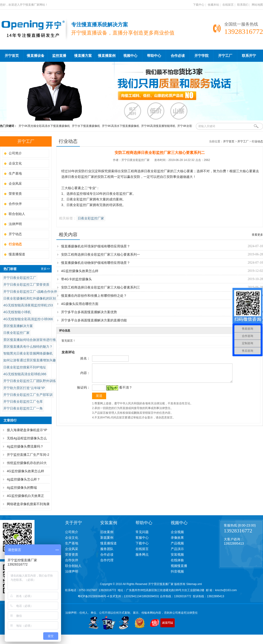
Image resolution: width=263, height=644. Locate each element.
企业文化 (15, 163)
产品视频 (177, 543)
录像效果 (177, 538)
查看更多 (257, 235)
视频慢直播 (179, 566)
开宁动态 (15, 234)
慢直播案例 (107, 56)
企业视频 (177, 532)
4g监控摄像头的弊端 (22, 488)
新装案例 (107, 538)
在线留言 (228, 5)
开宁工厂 (225, 56)
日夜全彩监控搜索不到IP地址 (25, 367)
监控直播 (59, 56)
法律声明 (15, 224)
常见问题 (142, 532)
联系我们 (243, 5)
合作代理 (107, 560)
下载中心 (199, 5)
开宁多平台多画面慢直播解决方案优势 (89, 312)
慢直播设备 (36, 56)
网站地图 (257, 5)
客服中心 (142, 538)
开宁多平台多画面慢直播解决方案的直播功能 (94, 320)
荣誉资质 (15, 194)
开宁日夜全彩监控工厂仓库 (23, 402)
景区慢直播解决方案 (18, 326)
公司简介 (15, 153)
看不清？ (125, 391)
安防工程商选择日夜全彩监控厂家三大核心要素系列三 (101, 287)
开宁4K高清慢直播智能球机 (158, 126)
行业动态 (257, 141)
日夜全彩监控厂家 (16, 333)
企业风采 (15, 183)
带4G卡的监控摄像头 (76, 279)
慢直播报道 (17, 254)
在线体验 (177, 560)
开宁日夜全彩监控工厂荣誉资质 (26, 285)
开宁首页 (12, 56)
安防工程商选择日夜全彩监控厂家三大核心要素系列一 (101, 254)
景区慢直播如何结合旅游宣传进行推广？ (33, 340)
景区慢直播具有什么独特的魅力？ (28, 347)
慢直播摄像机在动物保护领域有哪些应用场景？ (96, 263)
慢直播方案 (83, 56)
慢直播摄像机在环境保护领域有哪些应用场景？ (96, 246)
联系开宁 (249, 56)
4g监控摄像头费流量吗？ (25, 446)
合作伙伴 (15, 204)
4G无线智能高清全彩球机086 (25, 374)
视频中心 (130, 56)
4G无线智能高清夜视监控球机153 (28, 305)
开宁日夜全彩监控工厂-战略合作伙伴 (30, 292)
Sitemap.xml (194, 584)
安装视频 (177, 554)
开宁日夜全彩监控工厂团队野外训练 (30, 381)
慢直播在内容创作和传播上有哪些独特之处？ (94, 296)
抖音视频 (177, 571)
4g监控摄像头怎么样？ (23, 479)
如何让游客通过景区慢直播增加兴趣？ (31, 360)
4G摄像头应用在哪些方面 (80, 304)
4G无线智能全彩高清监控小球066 (28, 319)
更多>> (45, 269)
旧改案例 (107, 532)
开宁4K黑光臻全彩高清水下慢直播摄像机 (44, 126)
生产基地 (15, 173)
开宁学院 (201, 56)
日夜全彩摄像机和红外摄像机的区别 (30, 298)
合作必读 (178, 56)
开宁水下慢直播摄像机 (86, 126)
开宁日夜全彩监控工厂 (20, 278)
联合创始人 (17, 214)
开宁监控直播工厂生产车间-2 (28, 455)
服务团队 (107, 549)
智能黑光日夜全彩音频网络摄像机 (28, 353)
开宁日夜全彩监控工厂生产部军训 (28, 395)
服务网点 (142, 554)
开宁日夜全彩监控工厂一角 (23, 408)
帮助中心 (154, 56)
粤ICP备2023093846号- (93, 596)
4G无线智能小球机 (17, 312)
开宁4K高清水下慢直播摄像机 (121, 126)
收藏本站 (213, 5)
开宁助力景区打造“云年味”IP (24, 388)
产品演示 (177, 549)
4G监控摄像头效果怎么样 (25, 471)
